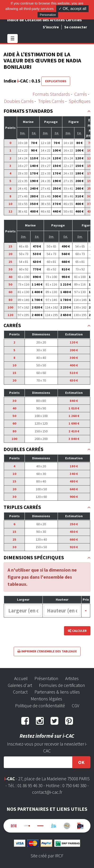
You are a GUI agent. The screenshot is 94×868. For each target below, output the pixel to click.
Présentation (46, 678)
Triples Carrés (51, 101)
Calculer (77, 631)
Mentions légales (46, 699)
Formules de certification (62, 685)
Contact (20, 692)
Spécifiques (80, 101)
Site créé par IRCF (47, 856)
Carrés (81, 94)
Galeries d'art (20, 685)
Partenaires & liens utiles (57, 692)
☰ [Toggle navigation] (13, 38)
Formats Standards (51, 94)
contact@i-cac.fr (47, 792)
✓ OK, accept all (72, 9)
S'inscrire (51, 27)
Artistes (72, 678)
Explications (56, 81)
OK (81, 762)
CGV (75, 706)
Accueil (21, 678)
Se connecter (76, 27)
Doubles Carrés (19, 101)
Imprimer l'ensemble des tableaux (47, 651)
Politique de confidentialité (40, 706)
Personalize (48, 15)
